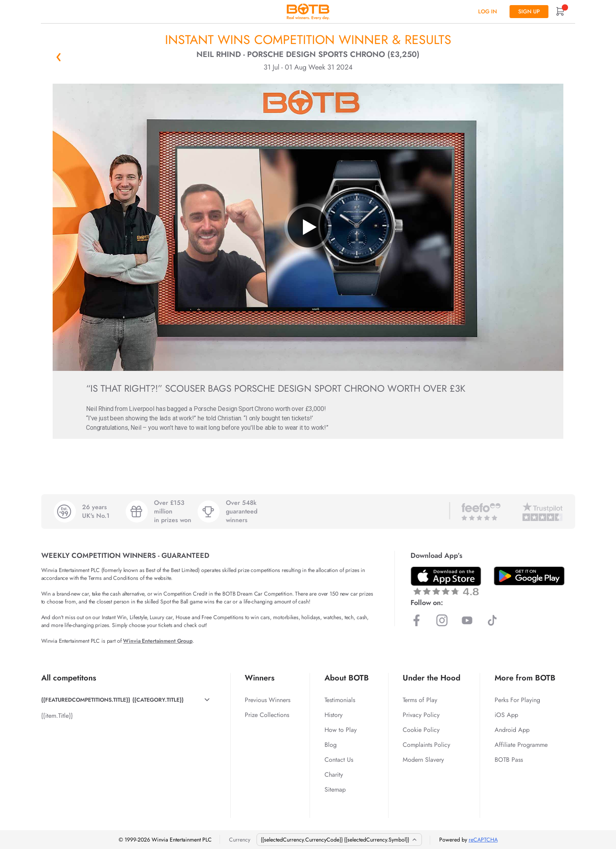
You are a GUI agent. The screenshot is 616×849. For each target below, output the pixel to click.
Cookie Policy (421, 730)
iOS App (506, 715)
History (334, 715)
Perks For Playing (517, 700)
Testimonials (340, 700)
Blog (331, 745)
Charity (334, 775)
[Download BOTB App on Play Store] (529, 576)
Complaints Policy (426, 745)
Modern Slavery (423, 760)
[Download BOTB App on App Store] (446, 581)
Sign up (529, 11)
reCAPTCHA (483, 840)
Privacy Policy (421, 715)
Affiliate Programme (521, 745)
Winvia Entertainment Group (158, 641)
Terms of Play (420, 700)
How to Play (341, 730)
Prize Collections (267, 715)
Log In (488, 11)
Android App (512, 730)
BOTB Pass (509, 760)
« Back (59, 57)
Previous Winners (268, 700)
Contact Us (339, 760)
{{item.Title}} (57, 716)
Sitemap (335, 789)
